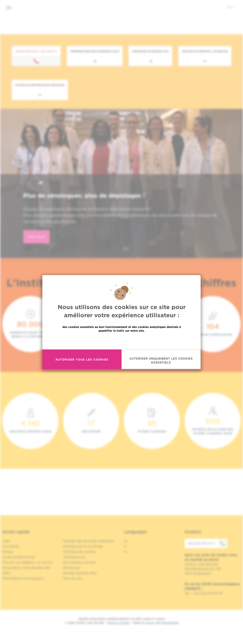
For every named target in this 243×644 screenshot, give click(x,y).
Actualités (11, 546)
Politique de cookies (79, 552)
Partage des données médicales (88, 541)
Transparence (74, 557)
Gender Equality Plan (80, 573)
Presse (8, 552)
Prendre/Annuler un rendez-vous (95, 51)
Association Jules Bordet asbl (26, 568)
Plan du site (73, 578)
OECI (6, 573)
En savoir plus (122, 341)
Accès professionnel (19, 557)
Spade (150, 623)
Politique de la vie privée (83, 546)
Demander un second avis (150, 51)
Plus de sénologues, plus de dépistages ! (84, 196)
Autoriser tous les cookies (82, 359)
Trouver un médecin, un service (28, 562)
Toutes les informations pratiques (40, 85)
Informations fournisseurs (23, 578)
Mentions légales (118, 623)
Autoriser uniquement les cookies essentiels (161, 361)
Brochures (71, 568)
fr (231, 7)
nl (125, 552)
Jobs (6, 541)
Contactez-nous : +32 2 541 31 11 (36, 51)
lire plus (36, 237)
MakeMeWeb (170, 623)
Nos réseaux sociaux (80, 562)
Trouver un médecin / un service (205, 51)
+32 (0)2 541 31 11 (207, 543)
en (126, 541)
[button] (29, 183)
